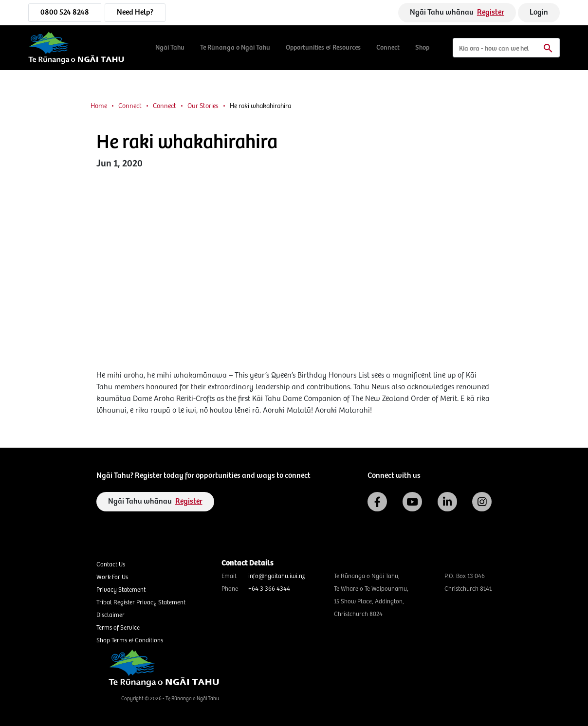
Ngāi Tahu (170, 48)
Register (491, 12)
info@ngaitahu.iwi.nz (276, 576)
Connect (388, 48)
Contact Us (111, 565)
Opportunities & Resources (323, 48)
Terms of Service (118, 628)
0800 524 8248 (65, 12)
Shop (422, 48)
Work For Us (112, 577)
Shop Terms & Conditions (130, 641)
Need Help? (135, 12)
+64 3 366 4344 (269, 589)
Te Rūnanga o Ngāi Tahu (235, 48)
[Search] (506, 48)
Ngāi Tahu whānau (457, 12)
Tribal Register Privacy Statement (141, 603)
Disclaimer (110, 615)
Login (539, 12)
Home (99, 106)
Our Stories (203, 106)
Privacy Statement (121, 590)
